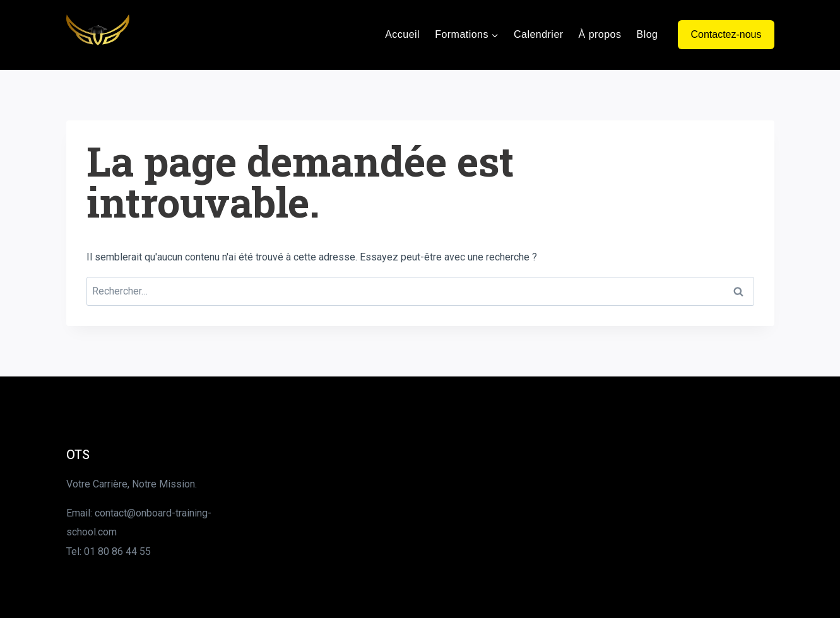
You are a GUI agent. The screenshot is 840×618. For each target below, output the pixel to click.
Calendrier (539, 34)
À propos (600, 34)
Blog (647, 34)
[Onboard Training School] (98, 35)
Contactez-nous (726, 34)
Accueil (402, 34)
